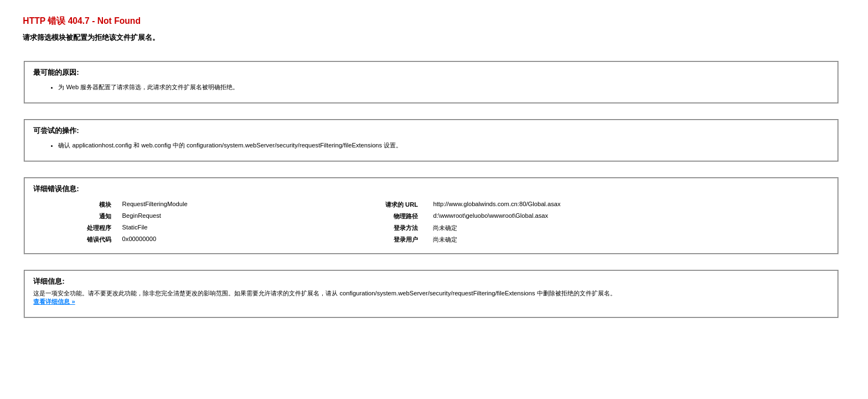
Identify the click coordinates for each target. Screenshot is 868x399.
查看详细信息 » (54, 301)
